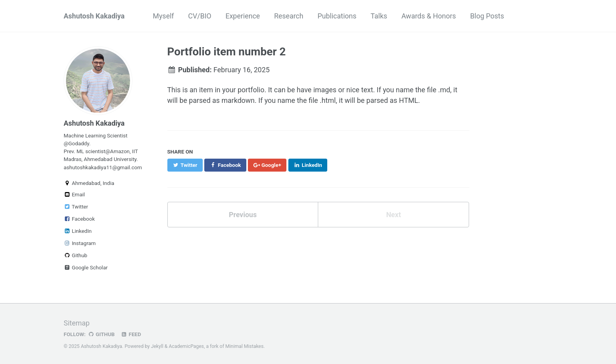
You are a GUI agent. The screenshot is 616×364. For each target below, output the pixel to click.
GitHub (101, 334)
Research (289, 16)
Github (75, 255)
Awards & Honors (429, 16)
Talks (379, 16)
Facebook (79, 219)
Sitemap (77, 323)
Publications (337, 16)
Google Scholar (86, 267)
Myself (163, 16)
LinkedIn (78, 231)
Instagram (80, 243)
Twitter (76, 207)
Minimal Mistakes (245, 346)
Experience (243, 16)
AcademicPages (186, 346)
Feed (131, 334)
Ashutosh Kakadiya (94, 16)
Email (74, 194)
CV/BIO (200, 16)
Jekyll (157, 346)
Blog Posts (487, 16)
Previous (243, 215)
